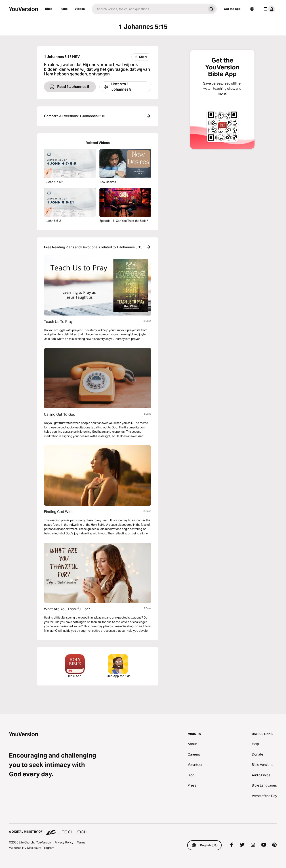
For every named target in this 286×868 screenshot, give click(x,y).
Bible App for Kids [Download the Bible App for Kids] (118, 666)
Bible (49, 9)
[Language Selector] (252, 9)
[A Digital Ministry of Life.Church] (143, 830)
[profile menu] (269, 9)
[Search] (149, 9)
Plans (64, 9)
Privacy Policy (64, 842)
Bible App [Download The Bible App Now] (75, 666)
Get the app (232, 9)
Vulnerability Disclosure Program (32, 848)
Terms (81, 842)
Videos (80, 9)
